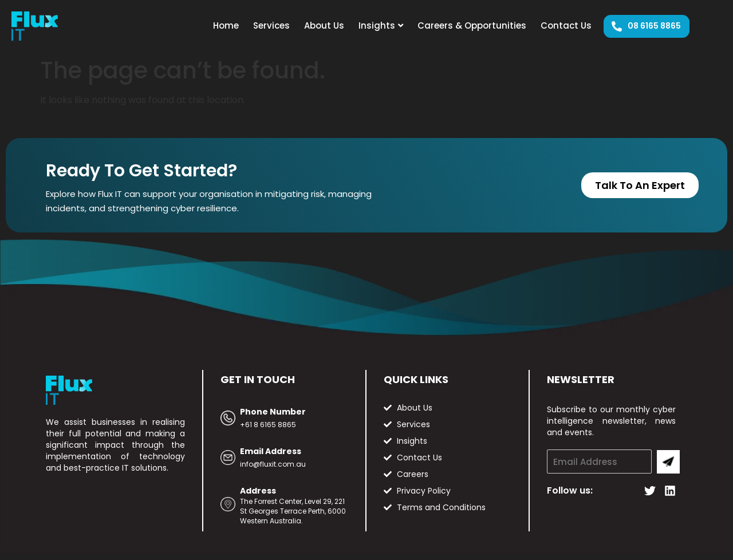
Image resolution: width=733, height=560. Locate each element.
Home (226, 25)
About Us (324, 25)
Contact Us (566, 25)
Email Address (271, 451)
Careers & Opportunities (472, 25)
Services (271, 25)
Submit (668, 462)
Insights (381, 25)
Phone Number (273, 412)
